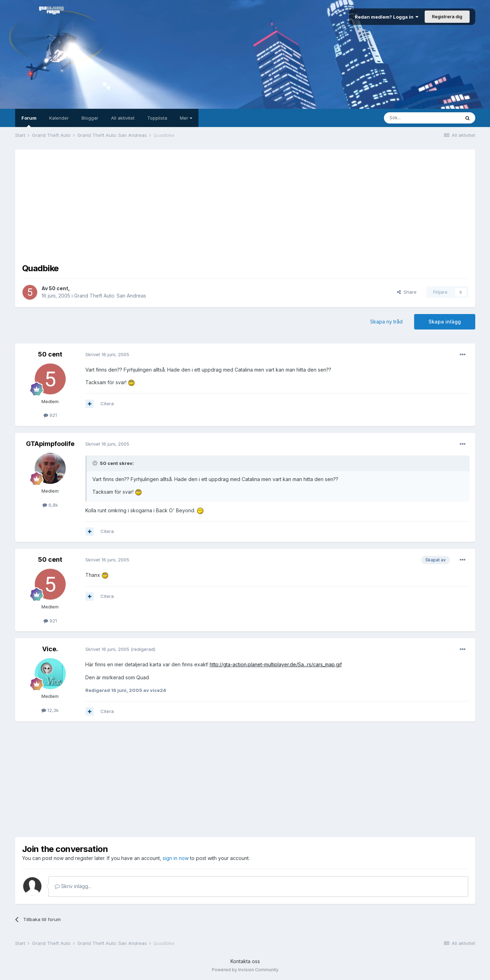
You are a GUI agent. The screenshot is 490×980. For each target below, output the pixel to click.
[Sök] (422, 118)
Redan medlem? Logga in (387, 17)
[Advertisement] (245, 206)
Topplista (157, 118)
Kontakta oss (245, 961)
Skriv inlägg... (73, 886)
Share (407, 292)
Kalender (59, 118)
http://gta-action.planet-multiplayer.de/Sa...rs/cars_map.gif (276, 664)
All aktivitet (123, 118)
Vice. (50, 649)
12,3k (50, 710)
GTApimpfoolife (50, 444)
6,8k (50, 505)
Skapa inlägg (445, 322)
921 (50, 415)
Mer (186, 118)
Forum (29, 121)
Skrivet (107, 354)
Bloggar (90, 118)
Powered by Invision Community (245, 970)
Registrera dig (447, 16)
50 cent (58, 288)
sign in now (176, 858)
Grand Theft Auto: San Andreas (110, 296)
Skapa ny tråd (386, 322)
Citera (107, 404)
